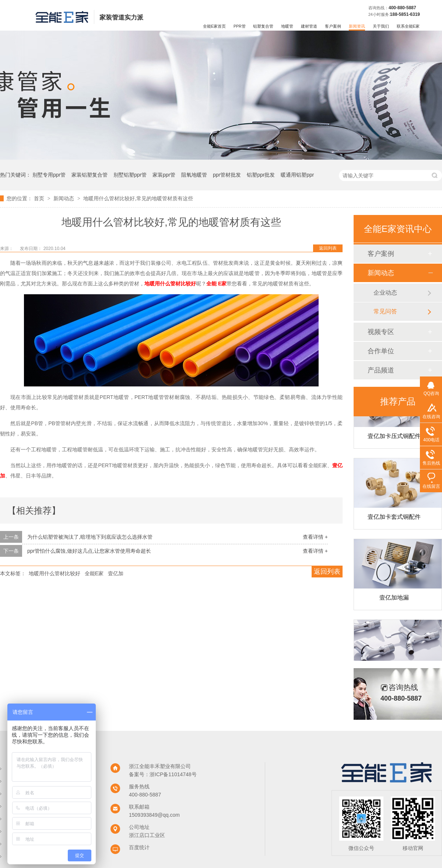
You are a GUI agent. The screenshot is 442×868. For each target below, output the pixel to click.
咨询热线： (378, 8)
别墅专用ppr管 (49, 175)
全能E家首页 (214, 26)
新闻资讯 (357, 26)
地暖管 (287, 26)
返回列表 (328, 248)
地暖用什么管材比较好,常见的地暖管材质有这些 (138, 198)
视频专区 (381, 332)
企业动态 (385, 293)
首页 (40, 198)
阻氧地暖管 (194, 175)
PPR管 (240, 26)
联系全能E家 (408, 26)
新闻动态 (64, 198)
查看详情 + (315, 537)
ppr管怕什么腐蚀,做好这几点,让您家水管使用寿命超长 (89, 551)
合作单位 (381, 351)
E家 (222, 284)
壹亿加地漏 (394, 599)
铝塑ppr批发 (261, 175)
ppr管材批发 (227, 175)
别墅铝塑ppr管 (130, 175)
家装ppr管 (164, 175)
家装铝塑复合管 (90, 175)
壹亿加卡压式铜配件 (394, 438)
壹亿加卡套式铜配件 (394, 519)
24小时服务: (379, 14)
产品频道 (381, 370)
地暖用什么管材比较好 (170, 284)
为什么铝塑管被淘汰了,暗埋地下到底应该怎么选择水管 (90, 537)
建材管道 (309, 26)
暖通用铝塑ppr (297, 175)
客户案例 (333, 26)
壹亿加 (116, 573)
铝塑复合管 (263, 26)
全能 (211, 284)
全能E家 (94, 573)
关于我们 (381, 26)
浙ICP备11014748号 (173, 774)
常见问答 (385, 311)
